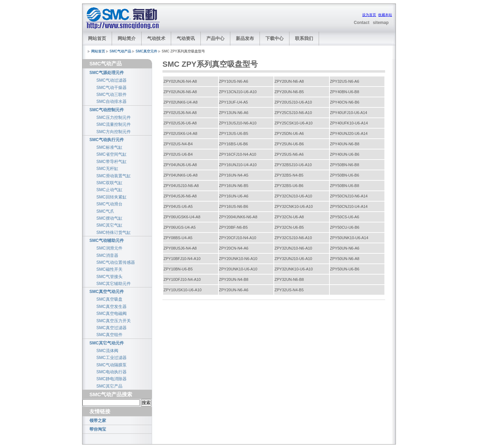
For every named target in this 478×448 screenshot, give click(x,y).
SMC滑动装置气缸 (114, 176)
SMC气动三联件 (111, 95)
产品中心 (215, 38)
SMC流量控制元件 (114, 124)
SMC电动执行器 (111, 372)
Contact (362, 23)
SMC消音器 (107, 255)
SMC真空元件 (146, 51)
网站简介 (127, 38)
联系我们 (304, 38)
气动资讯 (186, 38)
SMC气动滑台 (109, 204)
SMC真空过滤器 (111, 328)
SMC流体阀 (107, 351)
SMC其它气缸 (109, 225)
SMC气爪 (105, 211)
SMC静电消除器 (111, 379)
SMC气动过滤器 (111, 80)
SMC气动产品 (120, 51)
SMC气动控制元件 (107, 110)
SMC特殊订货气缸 (114, 233)
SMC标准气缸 (109, 147)
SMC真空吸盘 (109, 299)
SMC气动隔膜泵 (111, 365)
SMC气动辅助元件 (107, 241)
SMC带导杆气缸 (111, 162)
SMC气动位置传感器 (116, 262)
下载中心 (274, 38)
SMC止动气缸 (109, 190)
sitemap (381, 23)
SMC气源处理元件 (107, 73)
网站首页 (97, 38)
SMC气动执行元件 (107, 140)
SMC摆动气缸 (109, 218)
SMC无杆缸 (107, 169)
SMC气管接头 (109, 277)
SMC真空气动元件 (107, 292)
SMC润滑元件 (109, 248)
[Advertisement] (251, 18)
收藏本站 (385, 15)
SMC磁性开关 (109, 269)
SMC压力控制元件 (114, 117)
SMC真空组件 (109, 335)
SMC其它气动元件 (107, 343)
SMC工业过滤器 (111, 358)
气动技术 (156, 38)
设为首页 (369, 15)
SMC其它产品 (109, 386)
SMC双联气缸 (109, 183)
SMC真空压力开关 (114, 321)
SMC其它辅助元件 (114, 284)
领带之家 (98, 421)
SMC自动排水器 (111, 101)
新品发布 (245, 38)
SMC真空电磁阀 (111, 313)
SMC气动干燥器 (111, 88)
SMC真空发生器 (111, 307)
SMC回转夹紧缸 (111, 197)
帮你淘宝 (98, 429)
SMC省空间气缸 (111, 154)
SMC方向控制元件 (114, 132)
